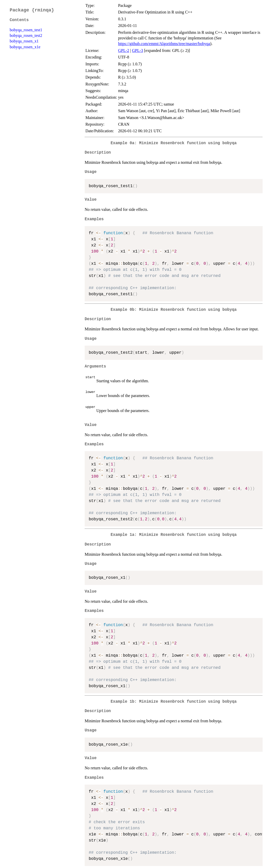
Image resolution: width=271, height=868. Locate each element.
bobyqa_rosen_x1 (24, 41)
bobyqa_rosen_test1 (26, 30)
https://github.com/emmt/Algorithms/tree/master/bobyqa (164, 44)
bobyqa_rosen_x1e (25, 47)
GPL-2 (124, 50)
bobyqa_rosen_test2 (26, 35)
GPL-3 (138, 50)
